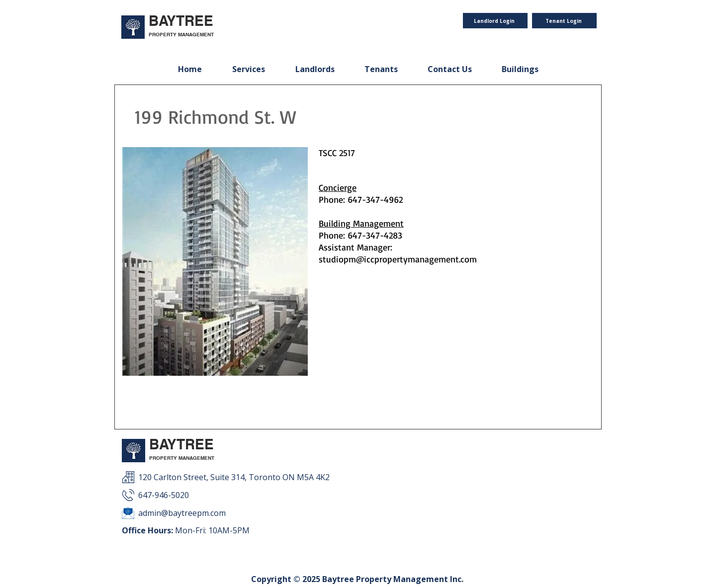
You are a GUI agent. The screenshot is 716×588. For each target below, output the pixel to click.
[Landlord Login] (495, 21)
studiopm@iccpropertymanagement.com (398, 259)
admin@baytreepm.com (182, 513)
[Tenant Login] (564, 21)
